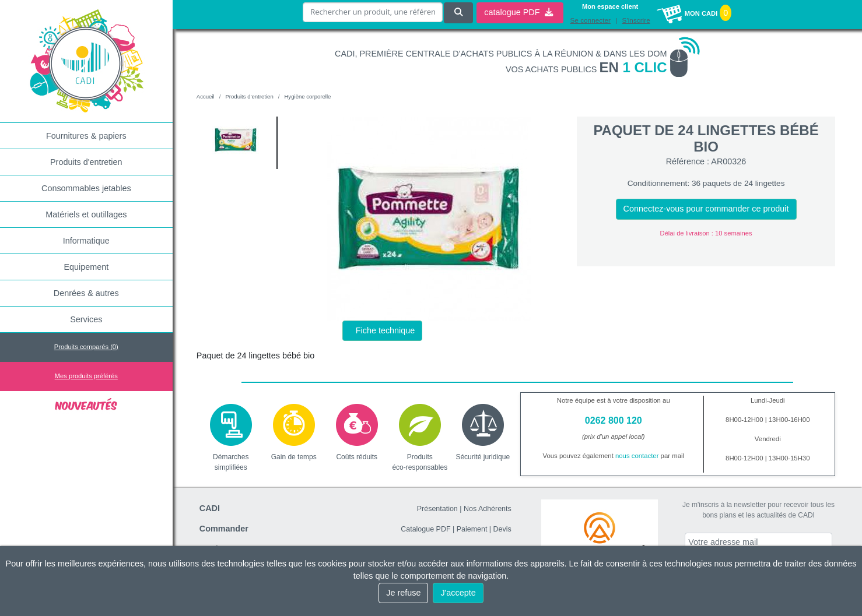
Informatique (86, 241)
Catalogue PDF (425, 529)
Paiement (472, 529)
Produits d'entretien (86, 162)
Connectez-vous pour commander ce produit (706, 209)
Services (86, 319)
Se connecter (590, 20)
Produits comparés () (86, 347)
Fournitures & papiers (86, 136)
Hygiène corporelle (307, 96)
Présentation (437, 509)
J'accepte (458, 593)
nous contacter (637, 456)
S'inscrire (636, 20)
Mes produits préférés (86, 376)
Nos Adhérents (488, 509)
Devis (502, 529)
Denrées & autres (86, 293)
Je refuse (403, 593)
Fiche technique (386, 330)
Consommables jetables (86, 188)
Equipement (86, 267)
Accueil (206, 96)
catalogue (518, 12)
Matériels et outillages (86, 214)
